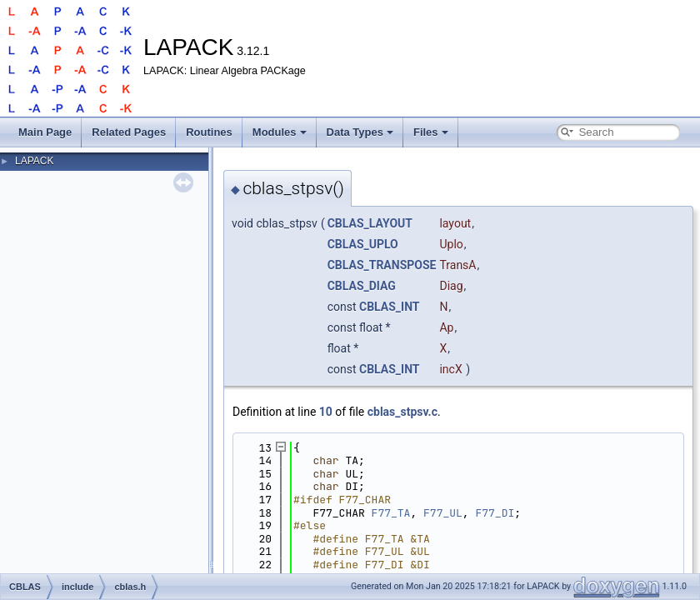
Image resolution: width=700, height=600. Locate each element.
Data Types (360, 132)
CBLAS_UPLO (363, 244)
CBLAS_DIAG (362, 286)
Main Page (45, 132)
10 (326, 412)
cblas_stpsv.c (402, 412)
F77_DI (495, 513)
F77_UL (443, 513)
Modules (280, 132)
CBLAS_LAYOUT (370, 223)
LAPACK (34, 161)
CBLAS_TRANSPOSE (382, 265)
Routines (209, 132)
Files (431, 132)
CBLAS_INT (390, 307)
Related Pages (129, 132)
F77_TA (391, 513)
